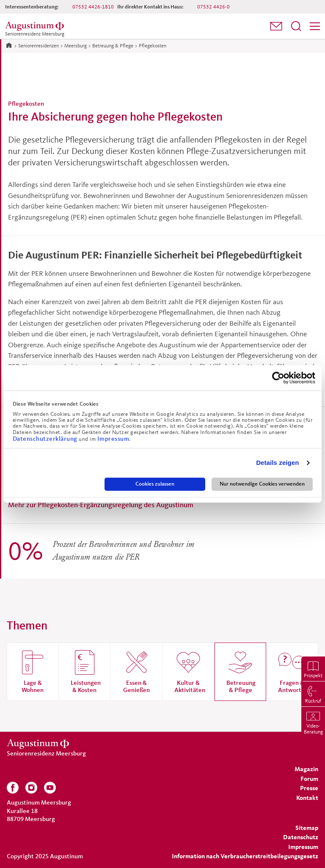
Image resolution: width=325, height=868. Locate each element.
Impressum (113, 438)
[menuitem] (276, 26)
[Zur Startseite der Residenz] (36, 26)
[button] (276, 26)
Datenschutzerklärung (46, 438)
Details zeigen (277, 463)
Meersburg (76, 45)
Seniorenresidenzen (39, 45)
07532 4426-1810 (93, 7)
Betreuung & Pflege (113, 45)
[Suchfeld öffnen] (296, 26)
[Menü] (315, 26)
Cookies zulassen (155, 484)
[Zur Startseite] (9, 45)
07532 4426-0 (213, 7)
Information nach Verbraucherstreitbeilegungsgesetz (245, 856)
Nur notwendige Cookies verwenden (262, 484)
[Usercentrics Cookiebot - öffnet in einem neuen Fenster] (278, 378)
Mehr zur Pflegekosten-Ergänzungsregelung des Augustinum (101, 504)
